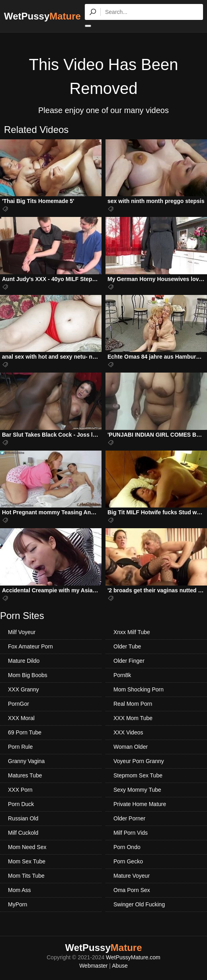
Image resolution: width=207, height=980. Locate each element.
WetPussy (42, 16)
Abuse (120, 966)
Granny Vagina (26, 761)
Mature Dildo (24, 661)
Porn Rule (20, 747)
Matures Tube (25, 775)
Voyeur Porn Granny (139, 761)
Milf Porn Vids (131, 833)
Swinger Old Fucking (139, 904)
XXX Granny (23, 689)
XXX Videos (128, 732)
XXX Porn (20, 790)
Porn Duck (21, 804)
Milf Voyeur (22, 632)
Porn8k (122, 675)
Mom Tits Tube (26, 876)
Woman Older (131, 747)
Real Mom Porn (133, 704)
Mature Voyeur (132, 876)
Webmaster (93, 966)
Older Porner (129, 818)
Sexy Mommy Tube (137, 790)
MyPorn (18, 904)
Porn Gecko (128, 861)
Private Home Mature (140, 804)
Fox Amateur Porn (30, 646)
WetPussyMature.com (133, 957)
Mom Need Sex (27, 847)
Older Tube (127, 646)
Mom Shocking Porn (139, 689)
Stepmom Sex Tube (138, 775)
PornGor (19, 704)
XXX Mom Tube (133, 718)
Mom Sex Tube (27, 861)
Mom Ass (20, 890)
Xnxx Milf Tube (132, 632)
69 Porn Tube (25, 732)
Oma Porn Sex (132, 890)
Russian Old (23, 818)
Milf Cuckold (23, 833)
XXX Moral (21, 718)
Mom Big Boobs (28, 675)
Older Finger (129, 661)
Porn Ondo (127, 847)
